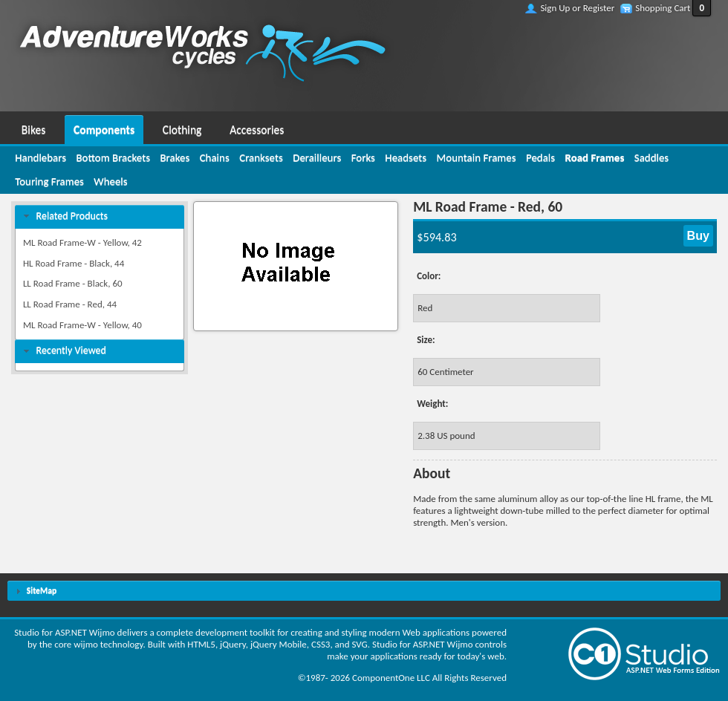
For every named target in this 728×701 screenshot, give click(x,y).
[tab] (100, 216)
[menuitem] (33, 128)
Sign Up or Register (577, 8)
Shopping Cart (663, 8)
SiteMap (42, 590)
